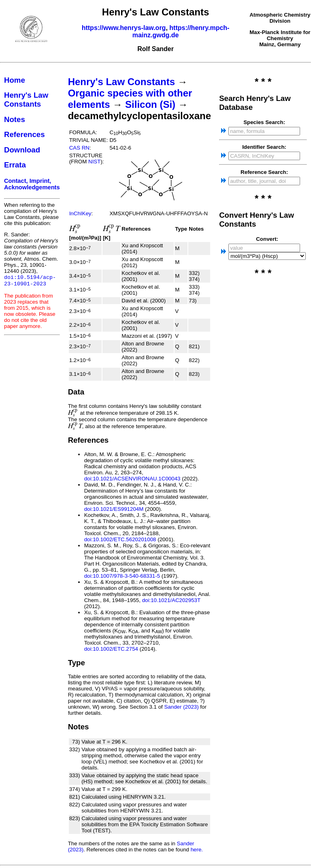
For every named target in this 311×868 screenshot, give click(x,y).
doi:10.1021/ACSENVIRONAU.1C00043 (132, 479)
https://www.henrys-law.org (124, 28)
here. (197, 850)
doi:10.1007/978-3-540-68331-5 (122, 576)
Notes (15, 119)
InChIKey (80, 213)
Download (22, 150)
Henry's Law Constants (26, 100)
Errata (15, 165)
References (24, 134)
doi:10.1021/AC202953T (171, 600)
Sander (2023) (181, 707)
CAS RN (79, 148)
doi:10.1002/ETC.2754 (111, 649)
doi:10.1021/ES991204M (114, 509)
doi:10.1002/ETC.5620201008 (120, 539)
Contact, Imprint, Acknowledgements (32, 184)
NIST (94, 162)
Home (15, 80)
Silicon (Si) (150, 104)
